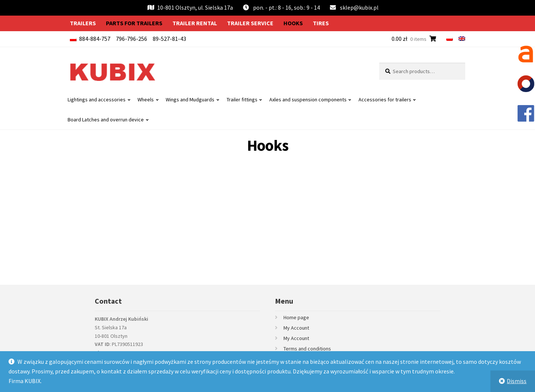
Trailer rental (195, 23)
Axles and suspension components (308, 99)
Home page (296, 317)
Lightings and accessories (97, 99)
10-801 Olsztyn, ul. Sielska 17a (190, 7)
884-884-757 (95, 39)
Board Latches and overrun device (106, 120)
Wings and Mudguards (190, 99)
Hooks (293, 23)
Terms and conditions (307, 349)
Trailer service (250, 23)
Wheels (146, 99)
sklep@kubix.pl (359, 7)
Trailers (83, 23)
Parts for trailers (134, 23)
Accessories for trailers (385, 99)
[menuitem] (450, 39)
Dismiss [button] (517, 381)
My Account (296, 328)
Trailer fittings (242, 99)
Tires (321, 23)
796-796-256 (132, 39)
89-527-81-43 (169, 39)
